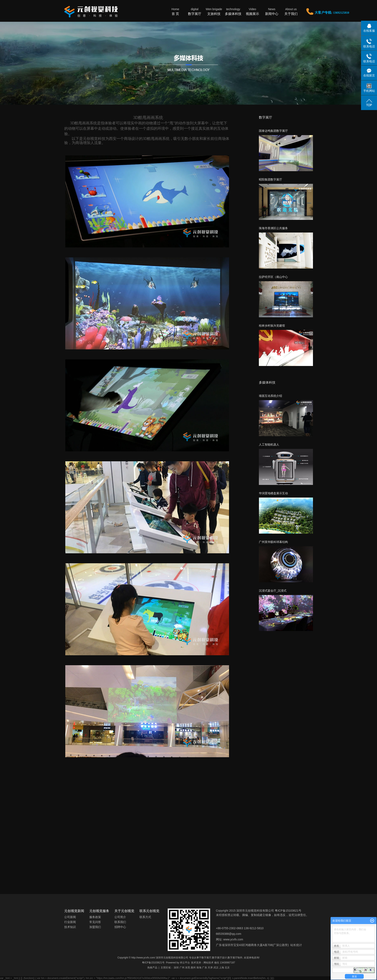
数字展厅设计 (219, 958)
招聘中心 (120, 927)
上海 (222, 968)
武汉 (216, 968)
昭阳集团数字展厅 (270, 179)
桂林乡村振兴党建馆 (272, 326)
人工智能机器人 (269, 445)
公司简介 (120, 917)
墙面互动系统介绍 (270, 396)
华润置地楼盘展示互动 (273, 493)
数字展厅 (195, 11)
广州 (182, 968)
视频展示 (253, 11)
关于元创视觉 (124, 911)
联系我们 (120, 922)
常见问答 (95, 922)
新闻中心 (272, 11)
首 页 (175, 11)
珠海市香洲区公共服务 (273, 228)
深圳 (176, 968)
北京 (227, 968)
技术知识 (70, 927)
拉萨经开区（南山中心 (273, 277)
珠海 (199, 968)
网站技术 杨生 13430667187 (219, 963)
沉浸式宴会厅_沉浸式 (273, 591)
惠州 (193, 968)
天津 (210, 968)
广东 (205, 968)
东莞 (188, 968)
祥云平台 (185, 963)
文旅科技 (214, 11)
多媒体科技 (233, 11)
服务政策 (95, 917)
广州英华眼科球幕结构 (273, 542)
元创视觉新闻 (74, 911)
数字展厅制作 (235, 958)
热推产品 (152, 968)
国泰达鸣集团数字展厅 (273, 131)
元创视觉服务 (99, 911)
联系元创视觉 (149, 911)
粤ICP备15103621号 (153, 963)
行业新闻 (70, 922)
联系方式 (145, 917)
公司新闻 (70, 917)
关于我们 (291, 11)
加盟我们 (95, 927)
